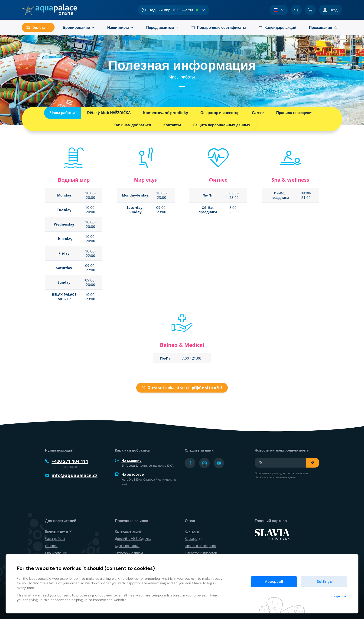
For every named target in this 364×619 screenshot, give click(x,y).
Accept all (274, 581)
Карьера (193, 539)
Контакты (172, 125)
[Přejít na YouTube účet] (219, 463)
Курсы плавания (127, 546)
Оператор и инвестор (220, 113)
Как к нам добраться (132, 125)
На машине (128, 460)
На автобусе (129, 474)
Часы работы (62, 113)
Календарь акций (128, 531)
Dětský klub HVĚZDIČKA (109, 113)
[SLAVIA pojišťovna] (272, 534)
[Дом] (50, 10)
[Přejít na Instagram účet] (204, 463)
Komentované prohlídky (166, 113)
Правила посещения (295, 113)
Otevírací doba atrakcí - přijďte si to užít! (182, 388)
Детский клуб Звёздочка (133, 539)
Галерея (51, 546)
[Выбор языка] (279, 10)
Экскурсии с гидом (129, 553)
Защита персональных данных (222, 125)
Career (258, 113)
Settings (324, 581)
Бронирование (56, 553)
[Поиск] (296, 10)
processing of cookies (94, 595)
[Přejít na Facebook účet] (190, 463)
